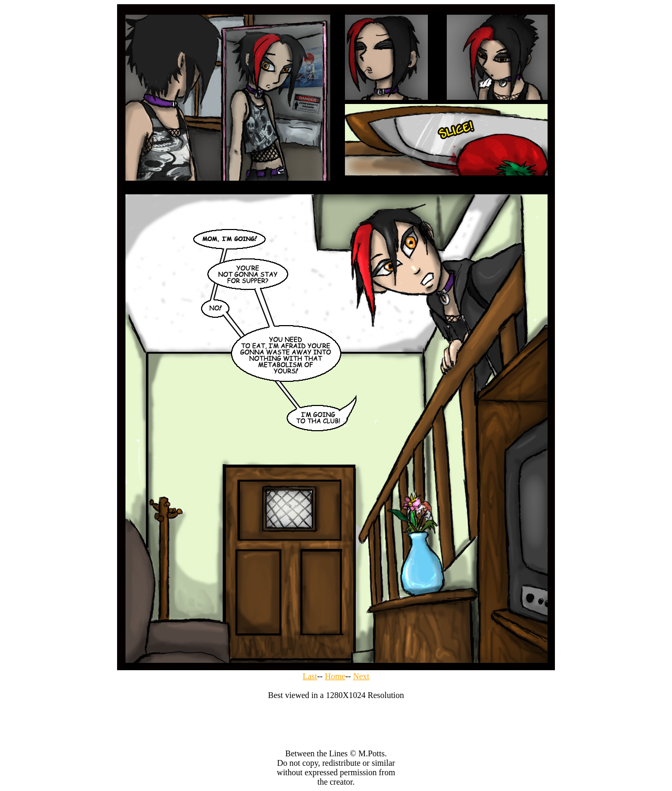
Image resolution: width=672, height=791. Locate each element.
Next (361, 676)
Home (335, 676)
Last (310, 676)
